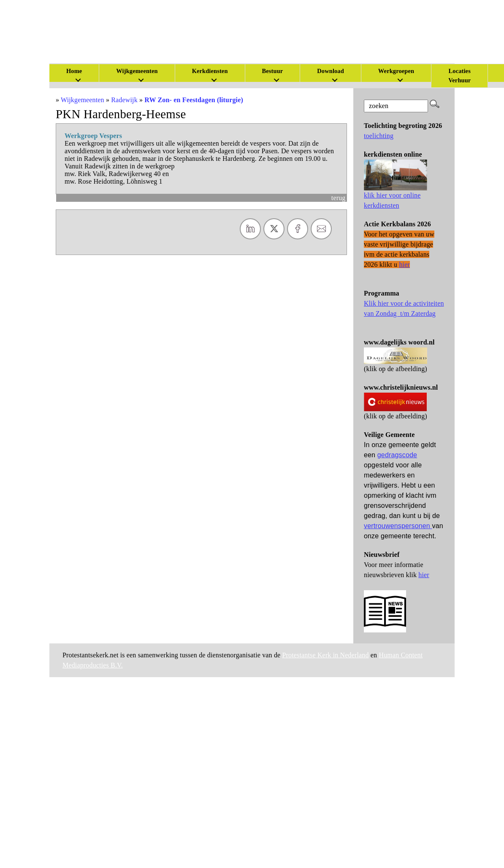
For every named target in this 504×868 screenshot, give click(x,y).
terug (339, 198)
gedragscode (397, 455)
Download (331, 71)
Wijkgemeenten (137, 71)
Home (74, 71)
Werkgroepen (396, 71)
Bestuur (273, 71)
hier (424, 575)
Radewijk (124, 100)
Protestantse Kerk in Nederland (326, 655)
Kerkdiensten (210, 71)
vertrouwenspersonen (398, 526)
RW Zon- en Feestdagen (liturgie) (194, 100)
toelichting (379, 136)
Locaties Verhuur (459, 76)
